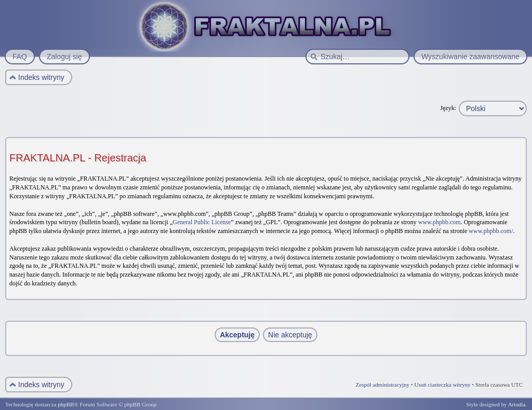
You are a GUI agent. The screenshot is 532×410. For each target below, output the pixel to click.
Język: (448, 108)
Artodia (517, 404)
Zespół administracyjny (383, 385)
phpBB (66, 404)
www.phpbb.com (440, 222)
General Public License (202, 222)
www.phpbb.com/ (491, 231)
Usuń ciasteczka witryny (442, 385)
